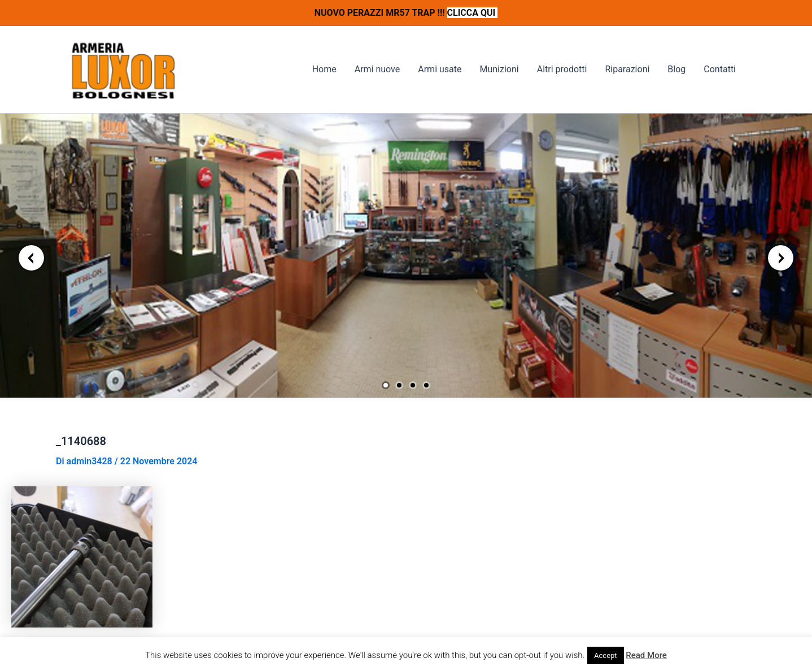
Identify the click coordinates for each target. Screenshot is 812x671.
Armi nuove (377, 69)
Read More (646, 655)
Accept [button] (606, 655)
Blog (676, 69)
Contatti (720, 69)
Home (324, 69)
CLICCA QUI (473, 13)
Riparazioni (627, 69)
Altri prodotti (562, 69)
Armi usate (440, 69)
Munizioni (499, 69)
